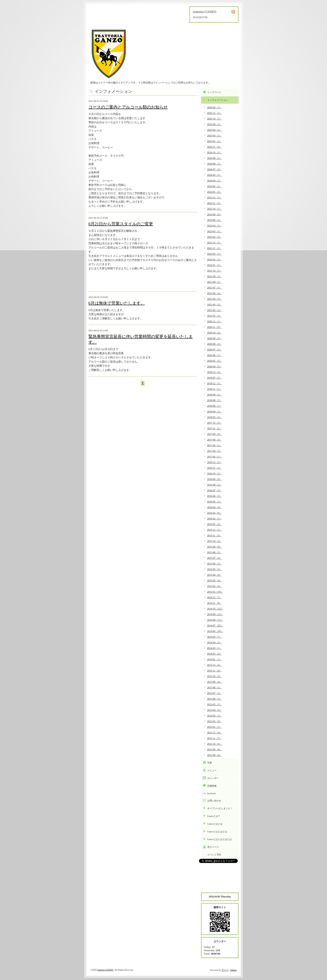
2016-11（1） (214, 468)
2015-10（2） (214, 541)
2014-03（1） (214, 648)
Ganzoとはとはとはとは (219, 839)
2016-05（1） (214, 502)
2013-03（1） (214, 716)
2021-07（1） (214, 288)
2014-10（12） (215, 609)
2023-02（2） (214, 237)
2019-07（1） (214, 378)
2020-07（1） (214, 350)
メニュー (212, 770)
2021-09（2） (214, 276)
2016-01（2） (214, 524)
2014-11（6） (214, 603)
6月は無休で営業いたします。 (117, 303)
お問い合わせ (214, 801)
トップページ (214, 92)
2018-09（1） (214, 395)
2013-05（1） (214, 704)
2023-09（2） (214, 214)
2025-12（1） (214, 113)
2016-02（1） (214, 519)
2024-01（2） (214, 192)
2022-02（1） (214, 259)
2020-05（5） (214, 361)
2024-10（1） (214, 152)
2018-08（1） (214, 400)
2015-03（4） (214, 581)
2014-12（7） (214, 597)
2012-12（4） (214, 733)
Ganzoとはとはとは (217, 831)
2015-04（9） (214, 575)
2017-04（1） (214, 451)
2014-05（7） (214, 637)
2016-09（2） (214, 479)
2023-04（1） (214, 226)
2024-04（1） (214, 181)
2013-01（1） (214, 727)
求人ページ (213, 847)
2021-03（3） (214, 305)
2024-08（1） (214, 164)
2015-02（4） (214, 586)
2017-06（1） (214, 445)
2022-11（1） (214, 248)
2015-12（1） (214, 530)
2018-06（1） (214, 406)
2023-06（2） (214, 220)
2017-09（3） (214, 434)
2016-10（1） (214, 474)
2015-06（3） (214, 564)
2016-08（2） (214, 485)
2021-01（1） (214, 316)
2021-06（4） (214, 293)
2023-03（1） (214, 231)
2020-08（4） (214, 344)
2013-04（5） (214, 710)
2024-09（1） (214, 158)
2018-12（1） (214, 383)
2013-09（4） (214, 682)
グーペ (225, 970)
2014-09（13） (215, 614)
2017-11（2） (214, 428)
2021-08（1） (214, 282)
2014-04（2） (214, 642)
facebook (211, 793)
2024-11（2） (214, 147)
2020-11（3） (214, 327)
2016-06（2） (214, 496)
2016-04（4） (214, 507)
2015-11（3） (214, 535)
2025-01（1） (214, 141)
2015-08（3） (214, 552)
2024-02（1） (214, 186)
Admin (233, 970)
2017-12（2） (214, 423)
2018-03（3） (214, 417)
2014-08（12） (215, 620)
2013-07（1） (214, 693)
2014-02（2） (214, 654)
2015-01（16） (215, 592)
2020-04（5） (214, 367)
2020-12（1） (214, 321)
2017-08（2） (214, 440)
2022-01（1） (214, 265)
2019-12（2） (214, 372)
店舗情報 (212, 786)
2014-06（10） (215, 631)
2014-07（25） (215, 626)
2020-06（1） (214, 355)
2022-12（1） (214, 243)
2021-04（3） (214, 299)
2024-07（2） (214, 169)
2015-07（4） (214, 558)
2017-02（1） (214, 457)
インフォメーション (218, 100)
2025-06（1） (214, 124)
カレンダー (213, 778)
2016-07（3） (214, 490)
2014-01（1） (214, 659)
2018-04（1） (214, 412)
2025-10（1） (214, 119)
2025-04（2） (214, 130)
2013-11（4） (214, 671)
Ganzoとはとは (215, 824)
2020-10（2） (214, 333)
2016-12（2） (214, 462)
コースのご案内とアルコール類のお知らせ (128, 107)
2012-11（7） (214, 738)
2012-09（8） (214, 749)
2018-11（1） (214, 389)
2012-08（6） (214, 755)
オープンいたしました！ (220, 808)
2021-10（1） (214, 271)
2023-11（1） (214, 203)
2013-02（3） (214, 721)
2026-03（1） (214, 107)
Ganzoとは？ (214, 816)
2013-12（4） (214, 665)
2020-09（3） (214, 338)
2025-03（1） (214, 136)
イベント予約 (214, 855)
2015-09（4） (214, 547)
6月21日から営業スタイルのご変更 (121, 224)
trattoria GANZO (105, 970)
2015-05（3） (214, 569)
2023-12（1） (214, 198)
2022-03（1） (214, 254)
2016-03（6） (214, 513)
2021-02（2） (214, 310)
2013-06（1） (214, 699)
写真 (210, 763)
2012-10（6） (214, 744)
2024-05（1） (214, 175)
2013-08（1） (214, 688)
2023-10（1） (214, 209)
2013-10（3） (214, 676)
